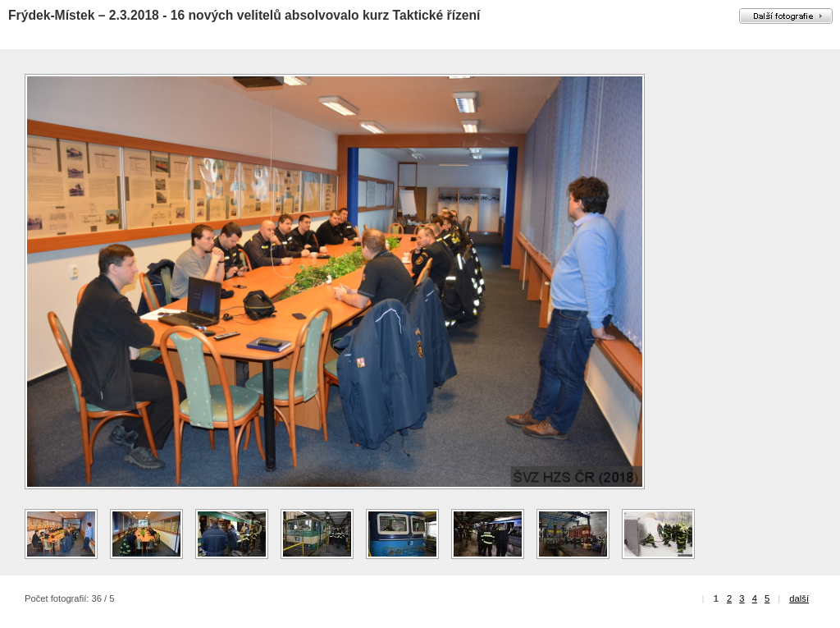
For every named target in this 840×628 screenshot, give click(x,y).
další (799, 598)
